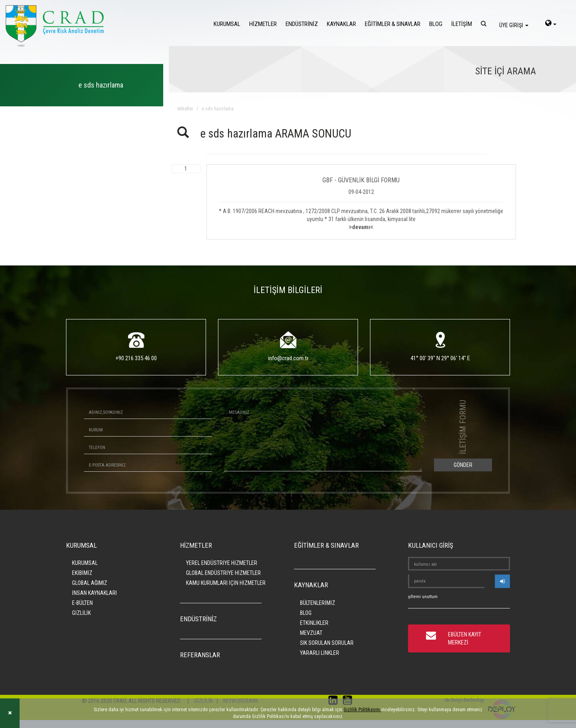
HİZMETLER (263, 24)
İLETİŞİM (462, 24)
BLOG (436, 24)
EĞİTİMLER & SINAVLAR (393, 24)
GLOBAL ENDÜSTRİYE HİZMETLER (223, 573)
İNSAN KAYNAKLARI (94, 593)
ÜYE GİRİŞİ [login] (514, 25)
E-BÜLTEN (82, 603)
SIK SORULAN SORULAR (327, 643)
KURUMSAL (227, 24)
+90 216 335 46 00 (136, 358)
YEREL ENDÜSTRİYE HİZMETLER (222, 563)
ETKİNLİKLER (314, 623)
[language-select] (551, 24)
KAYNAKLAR (341, 24)
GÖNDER (463, 465)
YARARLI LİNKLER (320, 653)
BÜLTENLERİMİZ (318, 603)
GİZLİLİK (81, 613)
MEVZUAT (311, 633)
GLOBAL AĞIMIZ (90, 583)
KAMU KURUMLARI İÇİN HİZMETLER (226, 583)
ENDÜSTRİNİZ (302, 24)
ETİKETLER (185, 109)
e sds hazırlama (218, 109)
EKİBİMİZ (82, 573)
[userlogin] (502, 581)
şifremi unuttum (423, 597)
